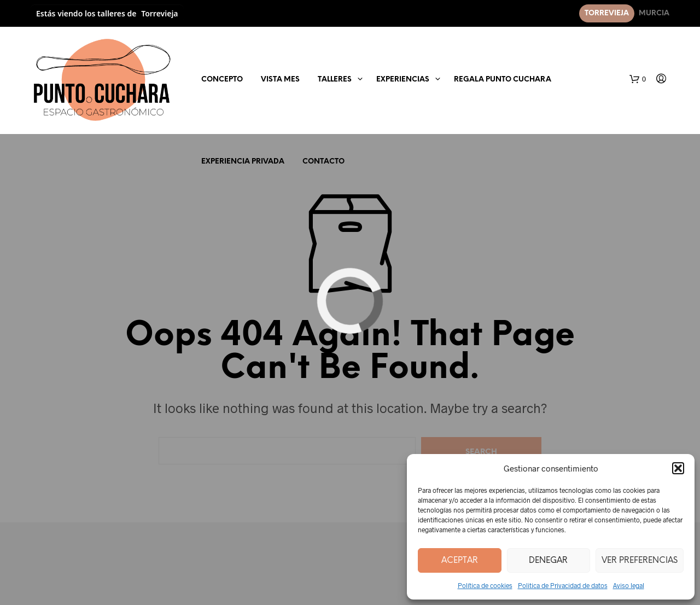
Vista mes (280, 80)
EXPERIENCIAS (403, 80)
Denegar (548, 561)
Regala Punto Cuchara (503, 80)
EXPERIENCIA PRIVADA (243, 162)
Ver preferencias (640, 561)
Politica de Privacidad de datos (563, 585)
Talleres (335, 80)
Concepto (222, 80)
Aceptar (460, 561)
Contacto (323, 162)
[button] (678, 468)
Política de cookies (485, 585)
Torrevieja (607, 13)
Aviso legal (629, 585)
